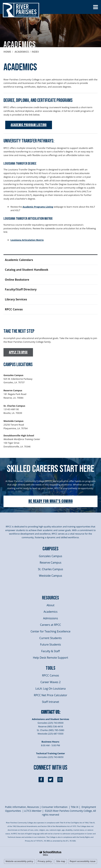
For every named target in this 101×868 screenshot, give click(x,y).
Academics (22, 52)
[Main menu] (95, 7)
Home (7, 52)
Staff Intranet (50, 702)
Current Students (51, 638)
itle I (74, 807)
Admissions (50, 618)
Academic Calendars (19, 260)
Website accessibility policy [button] (19, 861)
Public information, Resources (22, 807)
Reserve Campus (50, 563)
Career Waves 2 (51, 682)
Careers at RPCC (50, 625)
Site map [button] (61, 861)
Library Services (22, 301)
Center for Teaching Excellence (50, 631)
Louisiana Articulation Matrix (27, 240)
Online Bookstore (17, 280)
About (50, 605)
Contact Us (50, 712)
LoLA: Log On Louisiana (50, 689)
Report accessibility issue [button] (83, 861)
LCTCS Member (33, 811)
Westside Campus (50, 576)
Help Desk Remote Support (51, 658)
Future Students (50, 644)
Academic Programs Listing (38, 207)
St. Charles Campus (51, 569)
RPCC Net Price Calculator (50, 695)
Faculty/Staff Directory (21, 289)
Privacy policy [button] (45, 861)
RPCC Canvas (14, 309)
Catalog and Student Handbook (27, 270)
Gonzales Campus (50, 556)
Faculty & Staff (50, 651)
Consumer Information (55, 807)
